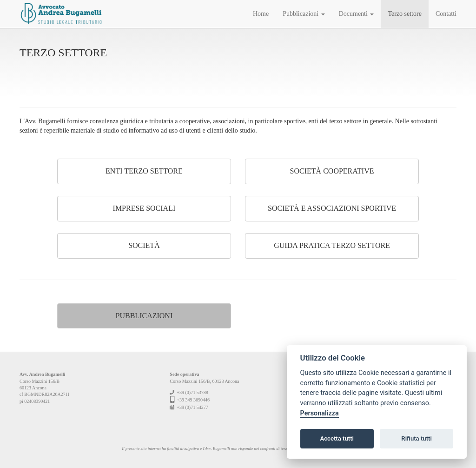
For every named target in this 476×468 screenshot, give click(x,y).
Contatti (446, 14)
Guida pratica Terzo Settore (332, 245)
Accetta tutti (337, 438)
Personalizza (320, 413)
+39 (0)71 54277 (192, 407)
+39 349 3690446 (193, 400)
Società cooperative (332, 171)
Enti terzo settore (144, 171)
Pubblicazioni (304, 14)
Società (144, 245)
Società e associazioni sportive (332, 208)
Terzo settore (404, 14)
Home (261, 14)
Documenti (357, 14)
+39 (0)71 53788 (192, 392)
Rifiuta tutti (416, 438)
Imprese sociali (144, 208)
